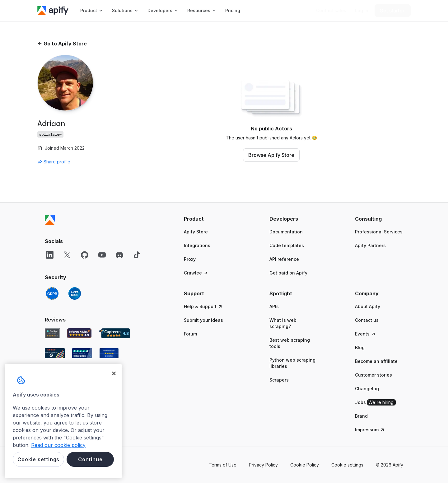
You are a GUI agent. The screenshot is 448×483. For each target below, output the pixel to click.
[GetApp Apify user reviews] (52, 333)
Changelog (367, 389)
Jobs (375, 402)
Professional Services (379, 232)
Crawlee (196, 273)
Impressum (370, 430)
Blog (360, 347)
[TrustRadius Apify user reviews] (82, 353)
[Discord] (119, 255)
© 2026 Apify (390, 465)
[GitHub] (85, 255)
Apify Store (196, 232)
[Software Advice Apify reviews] (79, 333)
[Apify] (53, 11)
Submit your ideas (203, 320)
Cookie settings (347, 465)
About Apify (368, 306)
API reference (284, 259)
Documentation (286, 232)
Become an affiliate (376, 361)
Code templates (287, 245)
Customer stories (373, 375)
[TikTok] (137, 255)
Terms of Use (223, 465)
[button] (208, 219)
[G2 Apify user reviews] (55, 353)
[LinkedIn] (50, 255)
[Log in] (362, 11)
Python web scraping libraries (292, 363)
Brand (361, 416)
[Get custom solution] (331, 11)
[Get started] (393, 11)
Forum (190, 334)
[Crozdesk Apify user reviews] (109, 353)
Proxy (190, 259)
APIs (274, 306)
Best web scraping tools (290, 343)
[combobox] (65, 162)
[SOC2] (75, 293)
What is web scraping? (283, 323)
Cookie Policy (305, 465)
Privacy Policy (263, 465)
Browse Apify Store (271, 155)
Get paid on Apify (288, 273)
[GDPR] (52, 293)
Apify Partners (370, 245)
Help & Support (203, 306)
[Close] (114, 373)
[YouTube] (102, 255)
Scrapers (279, 380)
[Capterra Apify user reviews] (114, 333)
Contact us (367, 320)
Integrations (197, 245)
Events (365, 334)
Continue (90, 459)
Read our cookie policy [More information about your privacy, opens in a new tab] (58, 445)
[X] (67, 255)
